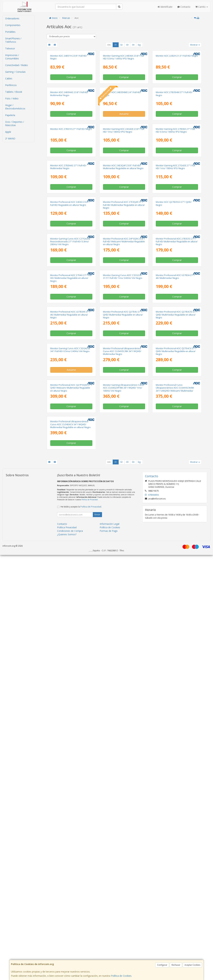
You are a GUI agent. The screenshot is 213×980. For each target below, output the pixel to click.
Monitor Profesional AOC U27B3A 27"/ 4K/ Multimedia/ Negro (175, 547)
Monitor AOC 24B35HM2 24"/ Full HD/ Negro (122, 171)
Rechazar (176, 965)
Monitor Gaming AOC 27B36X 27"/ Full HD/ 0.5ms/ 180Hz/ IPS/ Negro (175, 246)
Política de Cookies (121, 976)
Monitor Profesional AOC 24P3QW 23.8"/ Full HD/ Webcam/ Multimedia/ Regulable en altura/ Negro (124, 473)
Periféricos (11, 85)
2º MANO (10, 138)
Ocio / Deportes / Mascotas (15, 123)
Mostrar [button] (195, 45)
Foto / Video (12, 98)
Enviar (97, 940)
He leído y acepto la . (81, 932)
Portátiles (10, 32)
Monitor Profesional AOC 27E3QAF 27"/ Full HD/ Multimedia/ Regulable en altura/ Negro (124, 398)
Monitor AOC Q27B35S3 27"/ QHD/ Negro (174, 397)
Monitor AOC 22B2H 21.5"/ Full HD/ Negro (177, 94)
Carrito (202, 7)
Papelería (10, 115)
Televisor (10, 48)
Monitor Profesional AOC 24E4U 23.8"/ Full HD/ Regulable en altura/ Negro (70, 397)
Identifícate (165, 7)
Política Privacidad (67, 952)
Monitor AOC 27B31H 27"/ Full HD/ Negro (71, 245)
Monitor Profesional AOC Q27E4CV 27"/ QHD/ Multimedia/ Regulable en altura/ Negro (176, 699)
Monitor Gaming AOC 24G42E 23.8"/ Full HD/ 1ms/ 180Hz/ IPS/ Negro (124, 246)
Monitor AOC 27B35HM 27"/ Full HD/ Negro (174, 171)
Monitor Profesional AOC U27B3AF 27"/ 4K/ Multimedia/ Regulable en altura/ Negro (70, 624)
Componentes (13, 25)
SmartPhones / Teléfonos (13, 40)
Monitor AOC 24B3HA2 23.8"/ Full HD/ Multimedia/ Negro (69, 171)
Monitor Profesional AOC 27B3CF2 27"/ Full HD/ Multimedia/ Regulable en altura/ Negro (177, 473)
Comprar (71, 116)
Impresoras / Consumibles (12, 57)
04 (133, 45)
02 (121, 45)
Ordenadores (12, 18)
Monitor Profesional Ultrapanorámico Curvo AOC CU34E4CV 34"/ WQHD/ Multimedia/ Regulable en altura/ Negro (70, 849)
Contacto (184, 7)
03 (127, 45)
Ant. (109, 45)
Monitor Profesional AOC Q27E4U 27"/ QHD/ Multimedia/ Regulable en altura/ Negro (123, 624)
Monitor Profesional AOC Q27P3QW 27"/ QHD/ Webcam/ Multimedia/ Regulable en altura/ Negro (71, 774)
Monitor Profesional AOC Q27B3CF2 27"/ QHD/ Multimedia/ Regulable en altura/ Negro (177, 624)
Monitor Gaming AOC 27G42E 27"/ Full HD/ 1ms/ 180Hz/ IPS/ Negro (175, 321)
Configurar (162, 965)
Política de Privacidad (90, 925)
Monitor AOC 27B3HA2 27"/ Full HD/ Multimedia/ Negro (68, 321)
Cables (9, 78)
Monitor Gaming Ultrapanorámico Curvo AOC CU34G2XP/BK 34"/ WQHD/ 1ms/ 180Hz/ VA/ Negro (124, 774)
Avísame (124, 191)
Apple (8, 132)
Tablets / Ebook (14, 92)
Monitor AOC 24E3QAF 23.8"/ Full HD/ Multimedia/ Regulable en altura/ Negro (123, 321)
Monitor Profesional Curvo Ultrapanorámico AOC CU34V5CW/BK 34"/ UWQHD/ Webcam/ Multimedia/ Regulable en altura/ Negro (175, 776)
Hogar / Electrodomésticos (15, 107)
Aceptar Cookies (192, 965)
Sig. (139, 45)
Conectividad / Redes (16, 65)
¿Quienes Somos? (67, 959)
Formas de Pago (109, 956)
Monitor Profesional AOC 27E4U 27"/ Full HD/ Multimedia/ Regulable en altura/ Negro (71, 549)
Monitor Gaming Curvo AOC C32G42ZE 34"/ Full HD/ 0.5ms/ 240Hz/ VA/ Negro (70, 697)
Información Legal (109, 949)
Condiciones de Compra (70, 956)
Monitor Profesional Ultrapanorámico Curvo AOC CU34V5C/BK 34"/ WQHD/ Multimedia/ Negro (122, 699)
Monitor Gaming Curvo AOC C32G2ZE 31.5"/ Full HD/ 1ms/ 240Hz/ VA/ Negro (123, 547)
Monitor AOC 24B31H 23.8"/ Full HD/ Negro (69, 96)
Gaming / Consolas (15, 72)
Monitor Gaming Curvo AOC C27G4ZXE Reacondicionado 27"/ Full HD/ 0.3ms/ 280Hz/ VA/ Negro (70, 473)
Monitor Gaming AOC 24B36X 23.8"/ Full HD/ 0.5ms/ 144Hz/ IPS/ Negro (123, 96)
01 (116, 45)
